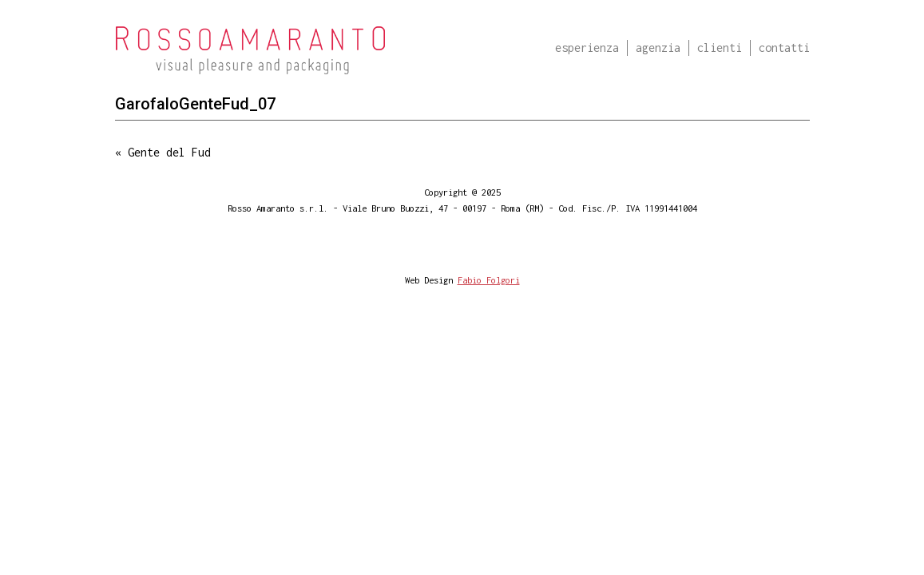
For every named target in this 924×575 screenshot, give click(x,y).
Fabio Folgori (489, 280)
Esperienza (587, 48)
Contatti (784, 48)
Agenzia (658, 48)
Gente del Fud (169, 152)
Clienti (720, 48)
